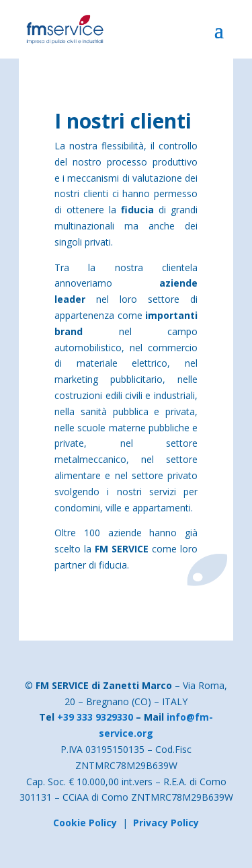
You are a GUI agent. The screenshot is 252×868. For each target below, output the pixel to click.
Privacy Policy (166, 823)
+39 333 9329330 (95, 717)
